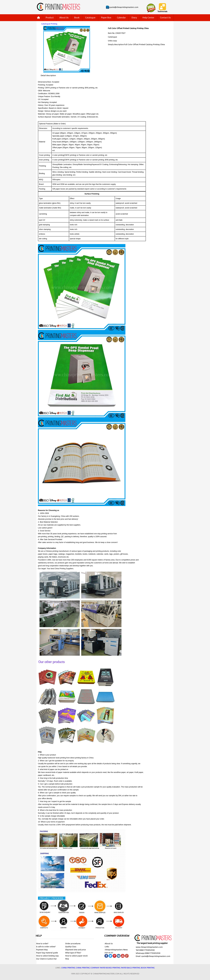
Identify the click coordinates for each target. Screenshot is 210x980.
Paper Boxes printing (110, 968)
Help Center (148, 18)
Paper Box (106, 18)
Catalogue (90, 18)
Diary (134, 18)
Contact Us (165, 18)
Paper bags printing (131, 968)
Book (77, 18)
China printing (68, 968)
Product (50, 18)
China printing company (88, 968)
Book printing (148, 968)
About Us (64, 18)
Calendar (121, 18)
